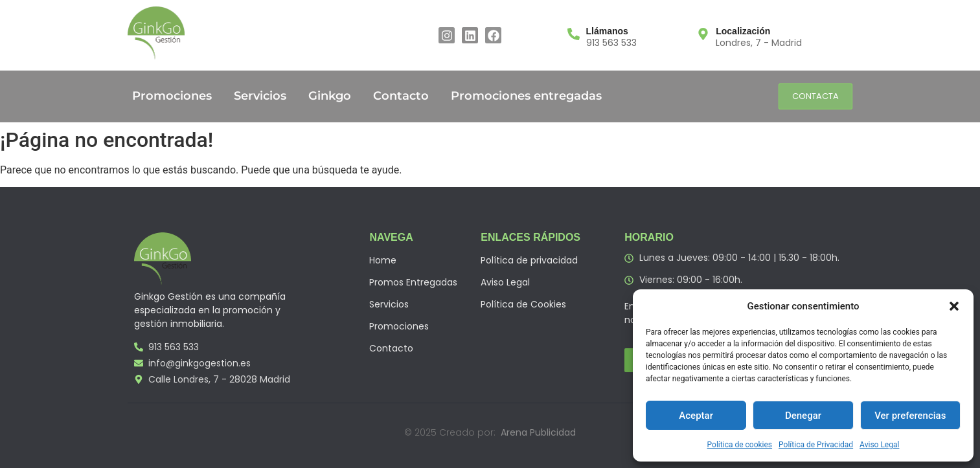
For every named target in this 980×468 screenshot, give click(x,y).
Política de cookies (740, 445)
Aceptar (696, 416)
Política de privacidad (529, 260)
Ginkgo (330, 96)
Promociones (172, 96)
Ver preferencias (910, 416)
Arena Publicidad (538, 432)
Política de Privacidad (816, 445)
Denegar (803, 416)
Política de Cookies (523, 304)
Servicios (260, 96)
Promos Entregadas (413, 282)
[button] (954, 306)
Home (383, 260)
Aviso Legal (879, 445)
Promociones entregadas (526, 96)
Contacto (401, 96)
